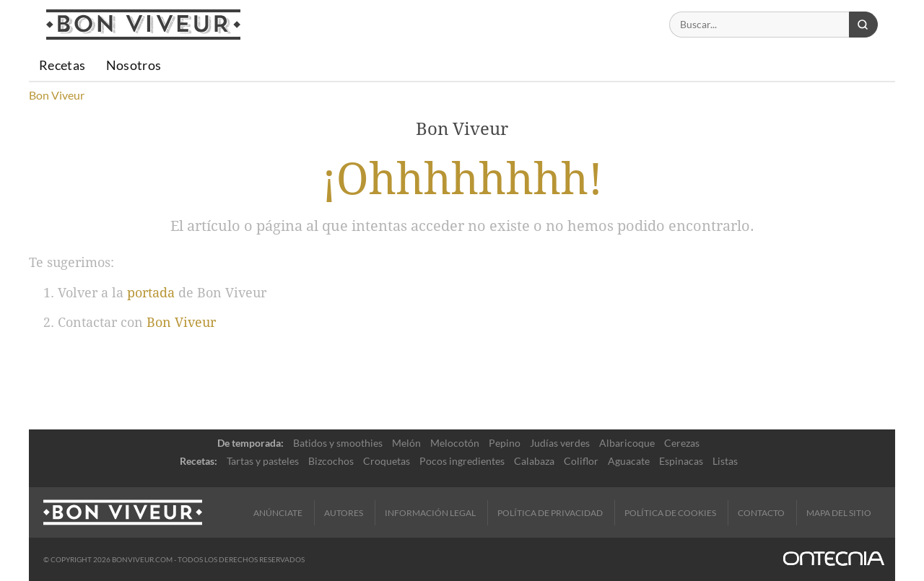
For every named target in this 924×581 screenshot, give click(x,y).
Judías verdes (560, 443)
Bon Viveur (181, 322)
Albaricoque (627, 443)
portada (151, 293)
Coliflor (581, 461)
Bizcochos (331, 461)
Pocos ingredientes (462, 461)
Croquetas (387, 461)
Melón (406, 443)
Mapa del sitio (839, 513)
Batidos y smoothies (338, 443)
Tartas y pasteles (263, 461)
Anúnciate (278, 513)
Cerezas (682, 443)
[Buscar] (759, 25)
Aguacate (629, 461)
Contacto (761, 513)
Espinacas (681, 461)
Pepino (505, 443)
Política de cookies (670, 513)
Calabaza (534, 461)
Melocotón (455, 443)
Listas (725, 461)
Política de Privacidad (550, 513)
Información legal (430, 513)
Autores (344, 513)
